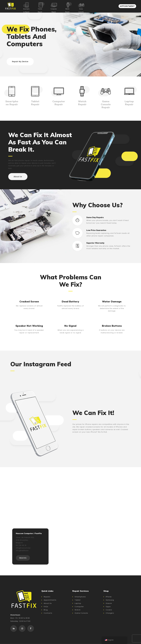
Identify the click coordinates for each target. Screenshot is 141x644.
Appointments (50, 600)
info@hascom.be (23, 548)
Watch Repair (67, 10)
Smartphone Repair (26, 10)
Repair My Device (20, 62)
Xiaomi (109, 603)
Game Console (81, 613)
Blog (46, 610)
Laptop (78, 603)
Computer (79, 607)
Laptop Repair (129, 103)
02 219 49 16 (21, 545)
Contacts (48, 613)
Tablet (78, 600)
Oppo (108, 607)
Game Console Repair (81, 12)
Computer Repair (54, 10)
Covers (109, 610)
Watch (78, 610)
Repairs (47, 597)
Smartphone (80, 597)
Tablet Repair (40, 10)
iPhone (109, 597)
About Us (48, 603)
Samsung (110, 600)
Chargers (110, 613)
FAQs (46, 607)
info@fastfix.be (22, 551)
